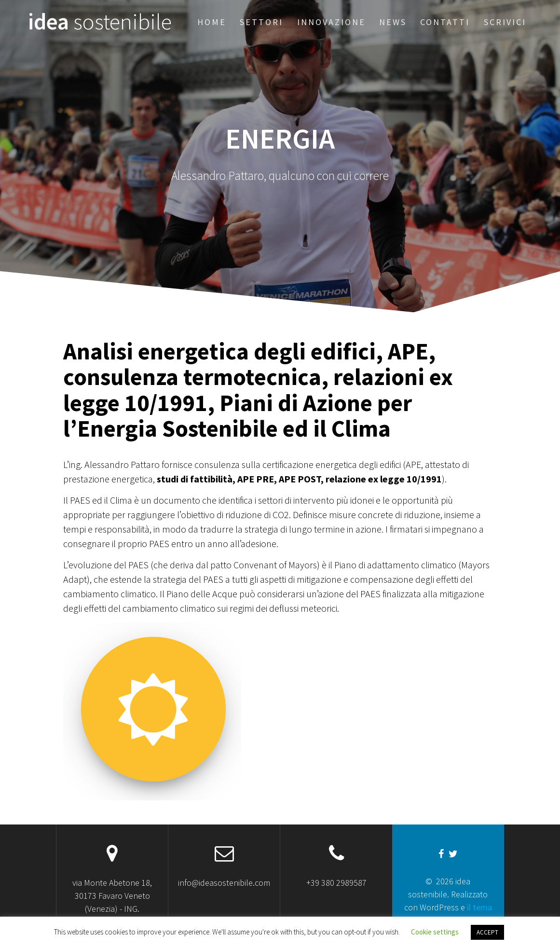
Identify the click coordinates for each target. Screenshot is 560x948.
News (393, 22)
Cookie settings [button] (435, 932)
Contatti (445, 22)
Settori (261, 22)
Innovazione (331, 22)
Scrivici (505, 22)
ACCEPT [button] (487, 932)
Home (212, 22)
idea (100, 22)
